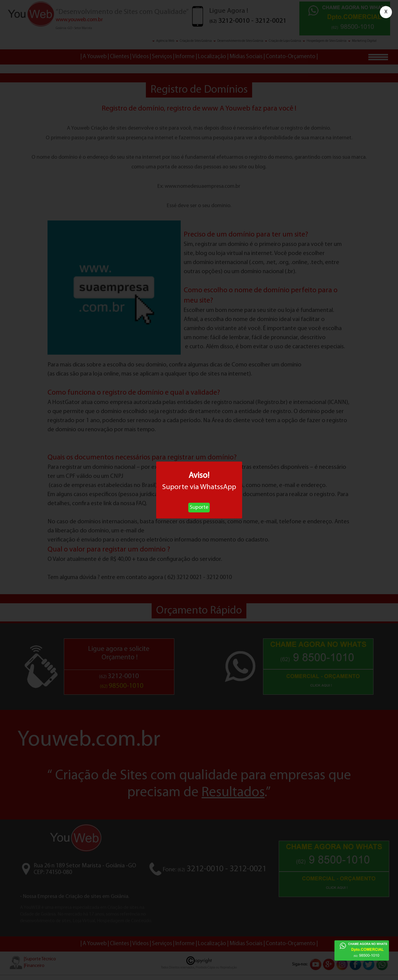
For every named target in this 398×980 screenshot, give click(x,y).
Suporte (199, 507)
